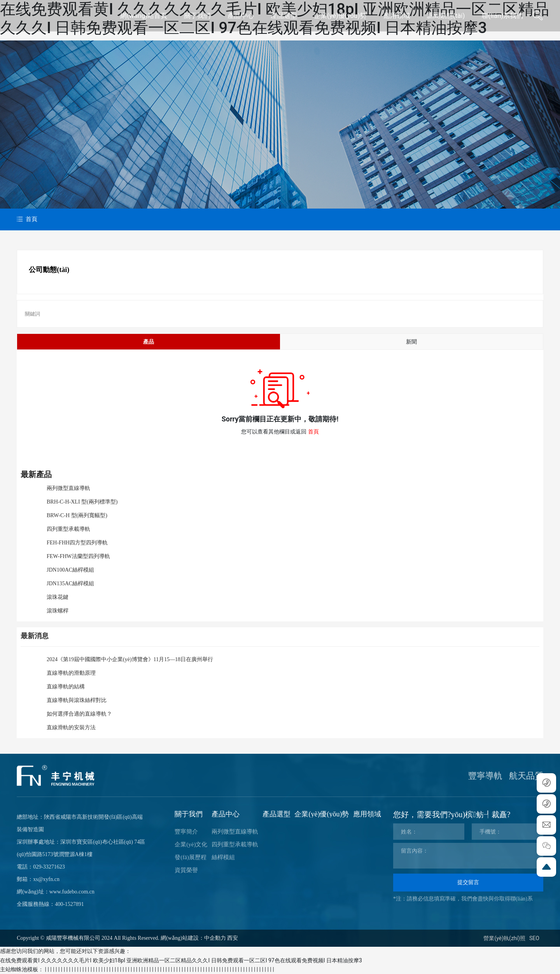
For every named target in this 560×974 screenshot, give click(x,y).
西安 (233, 938)
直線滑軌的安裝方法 (71, 727)
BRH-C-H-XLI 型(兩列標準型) (82, 502)
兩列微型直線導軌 (68, 488)
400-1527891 (69, 904)
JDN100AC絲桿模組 (70, 570)
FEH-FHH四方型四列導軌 (77, 543)
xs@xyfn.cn (46, 879)
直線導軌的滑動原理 (71, 673)
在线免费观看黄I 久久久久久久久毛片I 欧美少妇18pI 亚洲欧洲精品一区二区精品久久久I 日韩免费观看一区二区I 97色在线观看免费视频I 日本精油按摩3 (181, 960)
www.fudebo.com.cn (72, 892)
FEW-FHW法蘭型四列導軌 (78, 556)
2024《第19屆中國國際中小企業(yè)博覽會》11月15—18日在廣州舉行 (130, 659)
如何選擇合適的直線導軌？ (79, 714)
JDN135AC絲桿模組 (70, 584)
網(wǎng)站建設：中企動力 (193, 938)
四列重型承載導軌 (68, 529)
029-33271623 (49, 867)
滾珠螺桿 (58, 611)
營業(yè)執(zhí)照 (504, 938)
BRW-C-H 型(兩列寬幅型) (77, 515)
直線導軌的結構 (66, 687)
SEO (534, 938)
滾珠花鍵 (58, 597)
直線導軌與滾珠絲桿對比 (77, 700)
